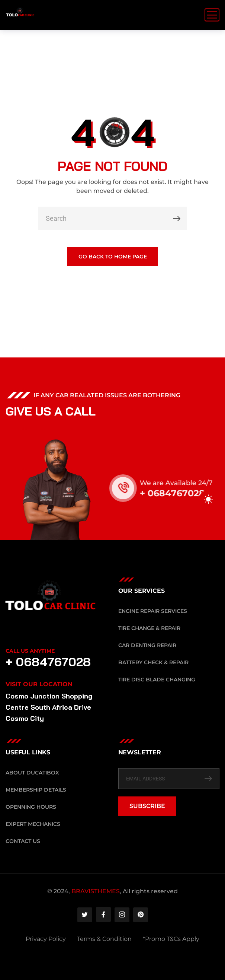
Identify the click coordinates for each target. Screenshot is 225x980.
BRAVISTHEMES (96, 891)
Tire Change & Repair (149, 628)
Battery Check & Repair (153, 662)
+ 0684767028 (180, 493)
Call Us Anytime (30, 651)
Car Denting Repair (147, 645)
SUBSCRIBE (147, 806)
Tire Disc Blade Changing (157, 680)
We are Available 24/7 (184, 483)
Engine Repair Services (153, 611)
